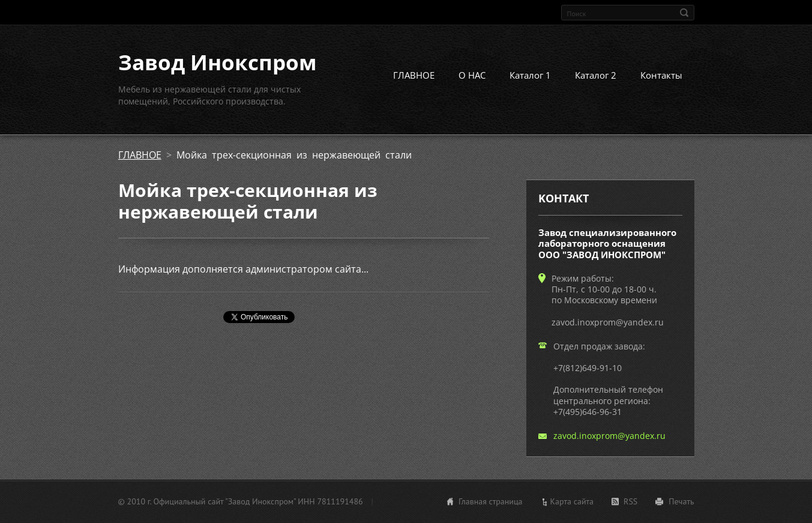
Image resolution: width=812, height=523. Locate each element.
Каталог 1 (530, 75)
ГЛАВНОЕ (414, 75)
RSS (630, 501)
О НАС (472, 75)
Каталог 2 (596, 75)
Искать (684, 13)
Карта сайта (572, 501)
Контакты (661, 75)
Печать (681, 501)
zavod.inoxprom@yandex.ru (609, 436)
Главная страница (491, 501)
